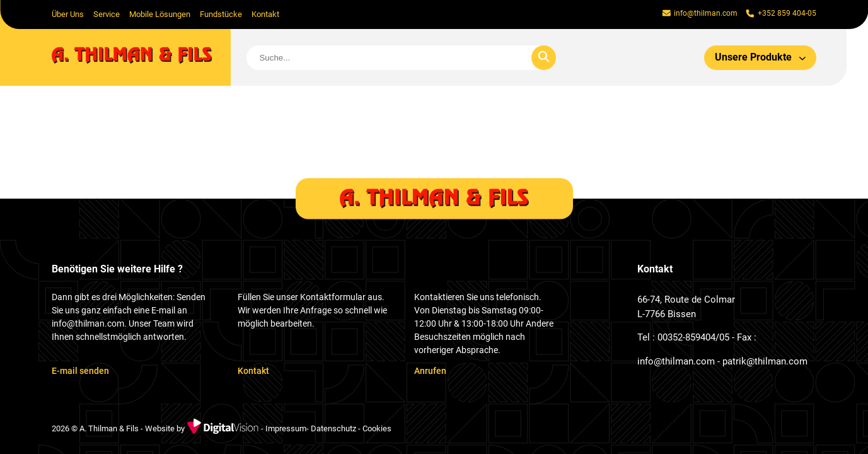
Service (107, 14)
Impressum (286, 429)
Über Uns (68, 14)
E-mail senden (80, 371)
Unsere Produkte (760, 57)
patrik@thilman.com (765, 361)
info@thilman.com (676, 361)
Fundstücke (221, 14)
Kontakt (265, 14)
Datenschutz (333, 429)
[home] (142, 57)
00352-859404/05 (693, 337)
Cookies (377, 429)
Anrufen (430, 371)
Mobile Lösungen (160, 14)
